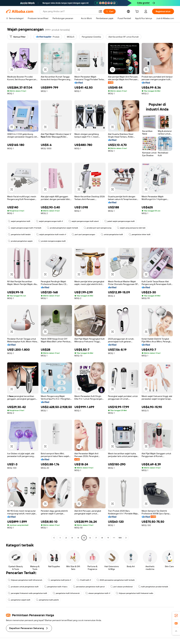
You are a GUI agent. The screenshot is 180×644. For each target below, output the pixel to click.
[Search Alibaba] (70, 11)
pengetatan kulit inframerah (66, 593)
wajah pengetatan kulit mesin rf (51, 234)
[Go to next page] (126, 538)
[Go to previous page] (54, 538)
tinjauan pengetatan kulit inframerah (25, 580)
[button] (100, 11)
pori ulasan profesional (121, 587)
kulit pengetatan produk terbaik (153, 587)
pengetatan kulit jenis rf (59, 580)
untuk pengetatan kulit (112, 234)
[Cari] (109, 11)
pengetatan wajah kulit (19, 600)
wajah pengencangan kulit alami (84, 221)
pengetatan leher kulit (140, 234)
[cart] (138, 12)
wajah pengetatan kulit (19, 221)
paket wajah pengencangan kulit (120, 221)
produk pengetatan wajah (20, 241)
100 (120, 538)
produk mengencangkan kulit (52, 241)
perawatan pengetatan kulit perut (89, 587)
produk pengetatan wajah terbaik (62, 228)
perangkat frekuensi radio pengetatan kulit (28, 593)
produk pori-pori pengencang (97, 228)
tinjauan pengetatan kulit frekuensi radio (134, 593)
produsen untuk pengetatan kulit (23, 587)
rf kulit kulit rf (84, 580)
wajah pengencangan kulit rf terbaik (25, 228)
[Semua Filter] (18, 37)
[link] (176, 615)
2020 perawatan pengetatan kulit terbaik (116, 580)
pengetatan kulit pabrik (47, 600)
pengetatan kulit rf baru (56, 587)
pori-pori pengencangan (83, 234)
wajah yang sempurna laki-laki (131, 228)
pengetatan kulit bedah (19, 234)
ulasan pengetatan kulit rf (98, 593)
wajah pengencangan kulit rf (49, 221)
